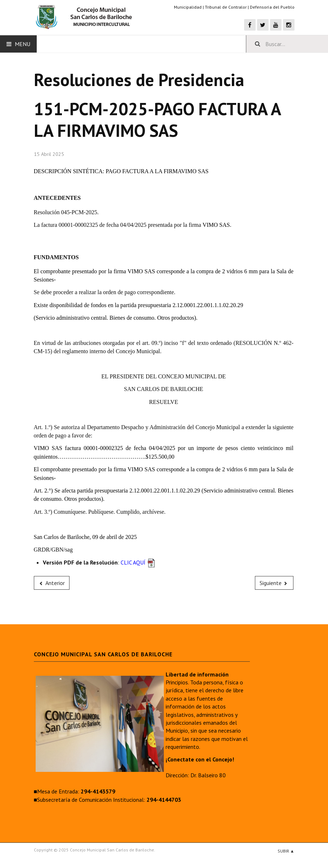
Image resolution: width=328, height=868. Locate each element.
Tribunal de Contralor (226, 7)
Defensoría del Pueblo (272, 7)
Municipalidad (188, 7)
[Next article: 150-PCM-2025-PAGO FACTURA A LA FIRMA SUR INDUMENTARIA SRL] (274, 583)
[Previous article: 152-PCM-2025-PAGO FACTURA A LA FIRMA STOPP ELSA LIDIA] (52, 583)
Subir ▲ (286, 851)
